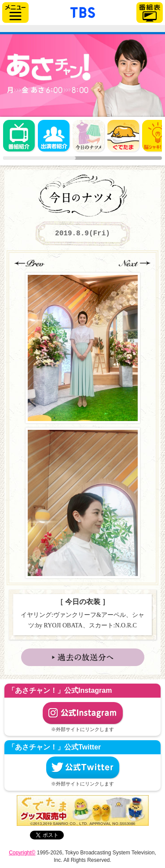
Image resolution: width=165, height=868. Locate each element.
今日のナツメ (88, 136)
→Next (135, 263)
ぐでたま (123, 136)
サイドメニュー (15, 13)
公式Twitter (83, 767)
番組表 (150, 13)
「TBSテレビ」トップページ (83, 11)
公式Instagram (83, 713)
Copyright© (22, 853)
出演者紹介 (54, 136)
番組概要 (19, 136)
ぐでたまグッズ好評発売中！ (83, 810)
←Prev (30, 263)
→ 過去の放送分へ (83, 657)
